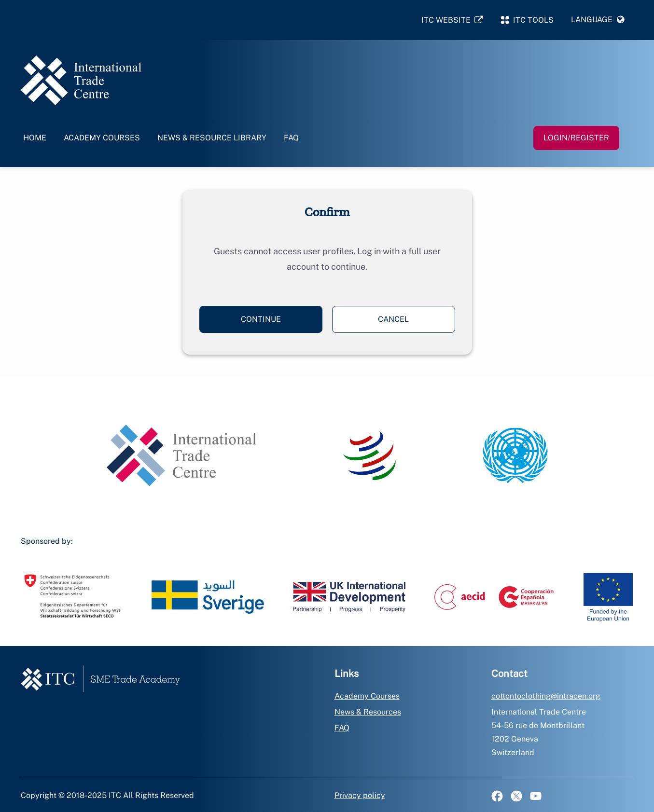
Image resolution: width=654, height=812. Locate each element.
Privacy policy (360, 795)
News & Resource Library (212, 138)
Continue (261, 319)
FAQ (291, 138)
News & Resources (368, 712)
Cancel (393, 319)
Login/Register (576, 138)
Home (35, 138)
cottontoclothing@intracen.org (546, 696)
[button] (598, 20)
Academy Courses (102, 138)
